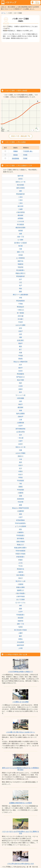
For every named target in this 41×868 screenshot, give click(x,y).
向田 (20, 334)
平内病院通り (20, 615)
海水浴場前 (20, 185)
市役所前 (20, 267)
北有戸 (20, 331)
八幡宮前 (20, 572)
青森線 (15, 151)
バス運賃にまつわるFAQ (20, 702)
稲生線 (15, 155)
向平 (20, 365)
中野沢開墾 (20, 398)
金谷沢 (20, 444)
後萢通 (20, 231)
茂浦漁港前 (20, 499)
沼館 (20, 337)
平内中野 (20, 502)
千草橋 (20, 304)
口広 (20, 282)
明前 (20, 289)
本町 (20, 606)
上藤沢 (20, 633)
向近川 (20, 475)
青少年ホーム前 (20, 581)
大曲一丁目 (20, 237)
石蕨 (20, 450)
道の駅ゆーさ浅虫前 (20, 243)
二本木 (20, 197)
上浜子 (20, 517)
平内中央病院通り (20, 523)
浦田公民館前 (20, 188)
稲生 (20, 529)
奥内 (20, 462)
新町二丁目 (20, 252)
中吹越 (20, 356)
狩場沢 (20, 560)
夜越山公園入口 (20, 273)
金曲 (20, 234)
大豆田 (20, 386)
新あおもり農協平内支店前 (20, 508)
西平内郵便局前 (20, 429)
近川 (20, 468)
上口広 (20, 563)
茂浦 (20, 496)
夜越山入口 (20, 545)
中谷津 (20, 322)
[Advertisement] (20, 65)
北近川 (20, 465)
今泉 (20, 459)
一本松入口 (20, 310)
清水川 (20, 578)
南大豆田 (20, 206)
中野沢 (20, 471)
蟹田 (20, 292)
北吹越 (20, 255)
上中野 (20, 648)
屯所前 (20, 627)
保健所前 (20, 621)
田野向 (20, 639)
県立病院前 (20, 225)
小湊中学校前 (20, 596)
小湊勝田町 (20, 511)
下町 (20, 484)
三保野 (20, 209)
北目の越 (20, 316)
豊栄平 (20, 343)
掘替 (20, 609)
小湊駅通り (20, 532)
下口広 (20, 566)
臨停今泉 (20, 176)
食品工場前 (20, 380)
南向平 (20, 368)
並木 (20, 435)
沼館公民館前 (20, 542)
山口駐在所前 (20, 432)
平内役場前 (20, 490)
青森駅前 (20, 264)
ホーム (3, 13)
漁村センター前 (20, 182)
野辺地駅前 (20, 374)
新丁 (20, 350)
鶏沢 (20, 383)
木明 (20, 298)
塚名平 (20, 404)
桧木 (20, 392)
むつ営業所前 (20, 258)
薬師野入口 (20, 590)
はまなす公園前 (20, 325)
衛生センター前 (20, 447)
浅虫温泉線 (15, 158)
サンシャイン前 (20, 395)
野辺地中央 (20, 569)
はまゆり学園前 (20, 453)
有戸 (20, 285)
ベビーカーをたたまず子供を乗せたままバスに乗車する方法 (21, 832)
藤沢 (20, 636)
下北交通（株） (28, 151)
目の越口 (20, 319)
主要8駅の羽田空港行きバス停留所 (21, 803)
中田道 (20, 478)
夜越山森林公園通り (20, 548)
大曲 (20, 249)
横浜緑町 (20, 215)
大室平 (20, 441)
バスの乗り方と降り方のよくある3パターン (21, 732)
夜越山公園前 (20, 587)
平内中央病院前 (20, 551)
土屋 (20, 420)
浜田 (20, 401)
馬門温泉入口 (20, 377)
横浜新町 (20, 407)
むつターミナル (20, 603)
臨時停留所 (20, 645)
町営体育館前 (20, 520)
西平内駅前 (20, 539)
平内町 (25, 155)
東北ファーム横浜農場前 (20, 295)
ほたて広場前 (20, 599)
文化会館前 (20, 642)
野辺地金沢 (20, 307)
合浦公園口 (20, 340)
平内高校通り (20, 535)
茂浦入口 (20, 456)
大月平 (20, 612)
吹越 (20, 353)
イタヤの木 (20, 221)
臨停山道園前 (20, 414)
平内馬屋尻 (20, 481)
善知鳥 (20, 359)
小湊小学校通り (20, 593)
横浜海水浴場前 (20, 228)
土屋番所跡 (20, 423)
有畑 (20, 410)
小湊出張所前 (20, 212)
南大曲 (20, 246)
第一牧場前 (20, 313)
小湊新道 (20, 584)
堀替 (20, 514)
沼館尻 (20, 487)
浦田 (20, 191)
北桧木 (20, 389)
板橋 (20, 505)
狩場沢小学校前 (20, 554)
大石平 (20, 426)
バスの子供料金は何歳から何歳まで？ (21, 672)
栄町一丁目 (20, 624)
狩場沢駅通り (20, 557)
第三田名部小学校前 (20, 630)
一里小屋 (20, 438)
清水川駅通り (20, 575)
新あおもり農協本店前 (20, 362)
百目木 (20, 371)
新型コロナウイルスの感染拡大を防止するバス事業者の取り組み (21, 769)
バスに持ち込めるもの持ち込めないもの (20, 864)
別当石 (20, 179)
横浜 (20, 346)
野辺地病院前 (20, 301)
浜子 (20, 279)
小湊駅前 (20, 493)
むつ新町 (20, 240)
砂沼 (20, 328)
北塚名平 (20, 417)
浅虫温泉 (20, 618)
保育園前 (20, 218)
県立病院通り (20, 270)
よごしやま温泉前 (20, 526)
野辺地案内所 (20, 194)
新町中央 (20, 261)
